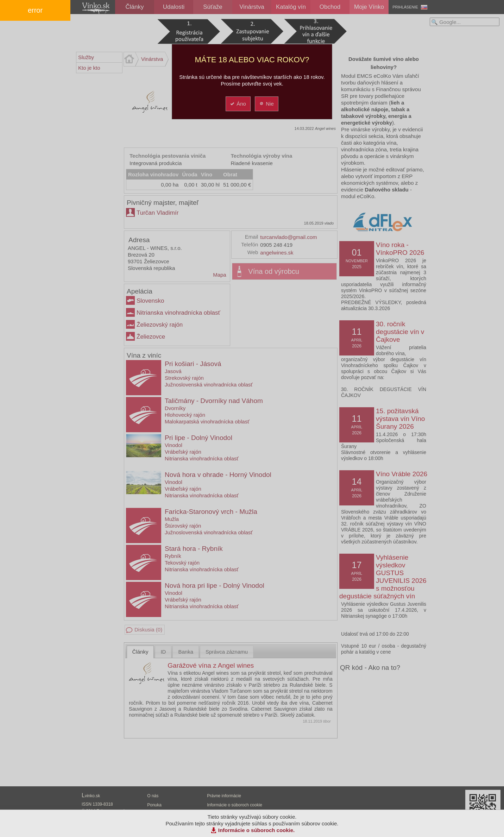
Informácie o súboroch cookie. (257, 830)
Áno (238, 104)
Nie (266, 104)
